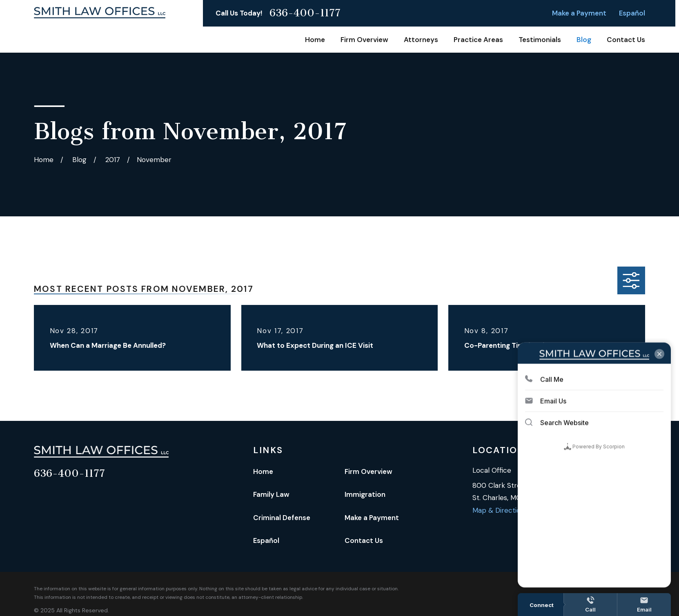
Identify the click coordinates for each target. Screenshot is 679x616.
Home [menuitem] (315, 40)
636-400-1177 (305, 13)
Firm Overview (368, 471)
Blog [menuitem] (584, 40)
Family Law (271, 494)
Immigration (365, 494)
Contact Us (364, 540)
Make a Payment (579, 13)
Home (263, 471)
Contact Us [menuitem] (626, 40)
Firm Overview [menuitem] (364, 40)
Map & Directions (500, 510)
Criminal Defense (282, 518)
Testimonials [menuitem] (540, 40)
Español (632, 13)
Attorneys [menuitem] (421, 40)
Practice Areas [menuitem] (478, 40)
